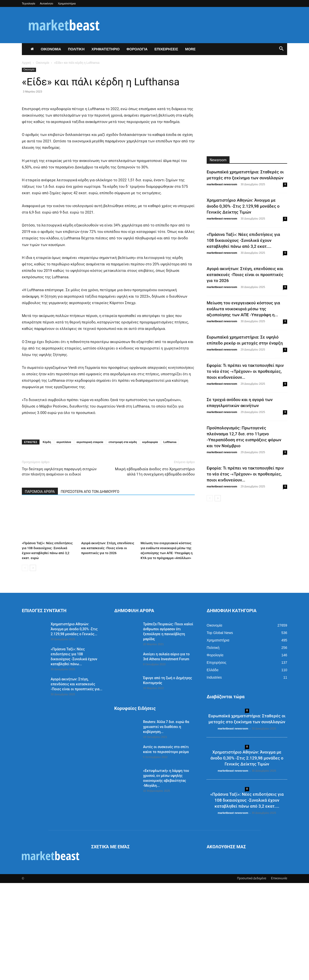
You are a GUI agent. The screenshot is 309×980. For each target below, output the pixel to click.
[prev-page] (25, 665)
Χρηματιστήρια (67, 3)
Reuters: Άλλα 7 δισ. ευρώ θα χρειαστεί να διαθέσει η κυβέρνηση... (166, 824)
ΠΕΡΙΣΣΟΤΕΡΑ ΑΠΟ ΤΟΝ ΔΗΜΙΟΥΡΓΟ (90, 589)
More (190, 49)
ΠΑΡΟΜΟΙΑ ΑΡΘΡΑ (40, 589)
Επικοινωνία (279, 975)
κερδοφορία (150, 539)
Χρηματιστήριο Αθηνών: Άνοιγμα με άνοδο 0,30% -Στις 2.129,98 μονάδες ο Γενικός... (74, 726)
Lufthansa (170, 539)
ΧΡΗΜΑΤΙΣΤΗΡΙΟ (105, 49)
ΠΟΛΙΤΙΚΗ (76, 49)
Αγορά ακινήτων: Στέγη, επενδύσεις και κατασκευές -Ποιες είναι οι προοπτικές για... (77, 781)
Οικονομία (42, 63)
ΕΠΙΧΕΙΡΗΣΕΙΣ (166, 49)
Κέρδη (47, 539)
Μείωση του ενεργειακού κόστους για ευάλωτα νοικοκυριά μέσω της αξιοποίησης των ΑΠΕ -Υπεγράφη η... (243, 309)
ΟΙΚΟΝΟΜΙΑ (51, 49)
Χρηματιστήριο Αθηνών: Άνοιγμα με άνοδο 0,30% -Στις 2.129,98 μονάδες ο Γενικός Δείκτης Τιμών (243, 206)
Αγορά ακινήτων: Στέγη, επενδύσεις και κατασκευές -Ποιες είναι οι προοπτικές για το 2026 (108, 645)
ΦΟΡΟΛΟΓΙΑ (137, 49)
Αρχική (26, 63)
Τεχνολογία (28, 3)
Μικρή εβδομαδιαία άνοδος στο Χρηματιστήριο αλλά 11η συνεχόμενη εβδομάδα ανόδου (155, 569)
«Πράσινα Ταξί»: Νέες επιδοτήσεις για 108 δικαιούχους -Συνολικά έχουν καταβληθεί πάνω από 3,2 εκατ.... (243, 240)
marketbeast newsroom (222, 184)
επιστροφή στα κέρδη (123, 539)
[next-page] (33, 665)
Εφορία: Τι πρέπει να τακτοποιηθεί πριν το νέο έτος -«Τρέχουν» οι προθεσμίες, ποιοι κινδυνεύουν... (245, 371)
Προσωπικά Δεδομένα (251, 975)
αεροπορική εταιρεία (90, 539)
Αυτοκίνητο (46, 3)
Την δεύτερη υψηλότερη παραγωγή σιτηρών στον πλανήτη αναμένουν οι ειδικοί (59, 569)
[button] (281, 49)
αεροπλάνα (64, 539)
